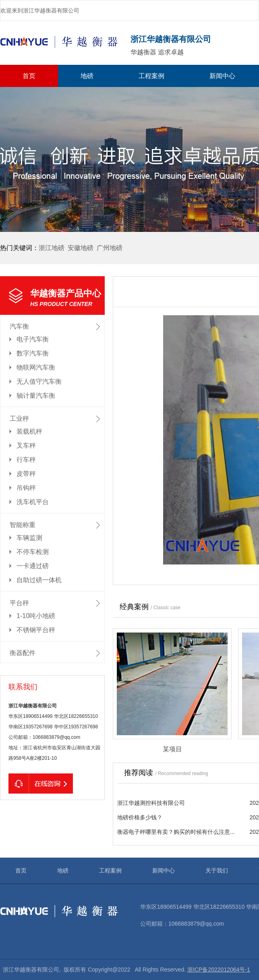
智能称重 (23, 525)
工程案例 (151, 76)
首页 (29, 76)
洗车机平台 (33, 502)
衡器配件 (23, 653)
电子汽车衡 (33, 339)
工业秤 (19, 419)
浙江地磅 (52, 248)
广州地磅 (110, 248)
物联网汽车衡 (36, 367)
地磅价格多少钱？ (140, 817)
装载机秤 (29, 431)
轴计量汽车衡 (36, 396)
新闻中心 (222, 76)
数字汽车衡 (33, 353)
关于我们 (217, 870)
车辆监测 (29, 538)
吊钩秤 (26, 488)
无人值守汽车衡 (39, 381)
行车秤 (26, 460)
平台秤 (19, 603)
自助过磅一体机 (39, 580)
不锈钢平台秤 (36, 630)
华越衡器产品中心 (67, 298)
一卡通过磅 (33, 566)
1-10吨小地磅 (36, 616)
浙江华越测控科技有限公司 (151, 803)
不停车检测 (33, 552)
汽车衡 (19, 326)
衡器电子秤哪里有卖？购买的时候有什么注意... (176, 832)
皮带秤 (26, 474)
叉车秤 (26, 446)
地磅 (87, 76)
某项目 (172, 749)
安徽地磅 (81, 248)
